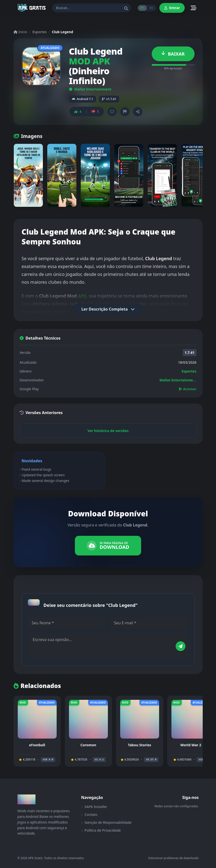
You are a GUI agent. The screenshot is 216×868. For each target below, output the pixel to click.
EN (151, 8)
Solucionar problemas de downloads (174, 858)
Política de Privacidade (101, 830)
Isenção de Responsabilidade (106, 822)
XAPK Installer (94, 807)
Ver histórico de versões (108, 431)
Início (20, 32)
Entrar (172, 8)
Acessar (188, 389)
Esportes (40, 32)
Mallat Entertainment (90, 89)
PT (142, 8)
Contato (89, 815)
